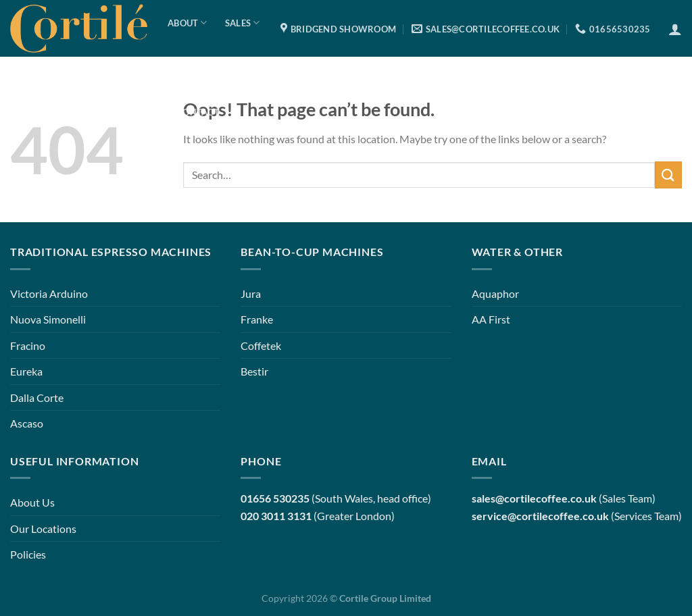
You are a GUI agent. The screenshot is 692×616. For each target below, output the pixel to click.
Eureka (26, 371)
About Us (32, 502)
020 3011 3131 (276, 516)
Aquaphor (495, 293)
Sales (243, 23)
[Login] (675, 29)
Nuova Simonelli (48, 319)
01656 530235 (275, 498)
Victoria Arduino (49, 293)
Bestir (254, 371)
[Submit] (668, 175)
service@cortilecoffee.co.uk (540, 516)
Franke (257, 319)
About (188, 23)
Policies (28, 554)
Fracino (28, 345)
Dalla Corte (37, 397)
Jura (251, 293)
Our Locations (43, 529)
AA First (491, 319)
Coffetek (261, 345)
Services (202, 67)
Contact (198, 112)
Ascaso (27, 423)
